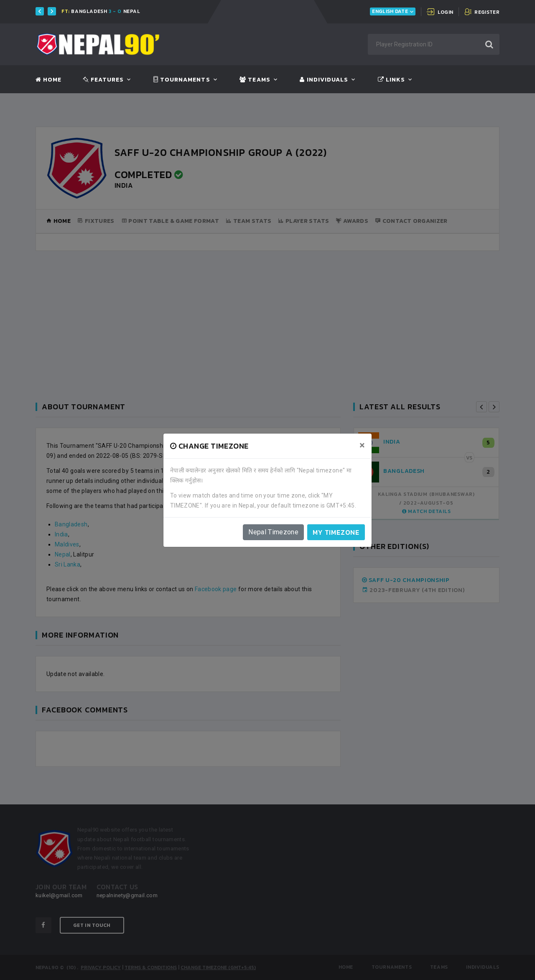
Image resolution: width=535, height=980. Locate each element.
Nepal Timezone (273, 532)
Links (391, 80)
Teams (255, 80)
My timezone (336, 532)
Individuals (324, 80)
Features (103, 80)
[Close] (362, 445)
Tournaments (182, 80)
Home (48, 80)
